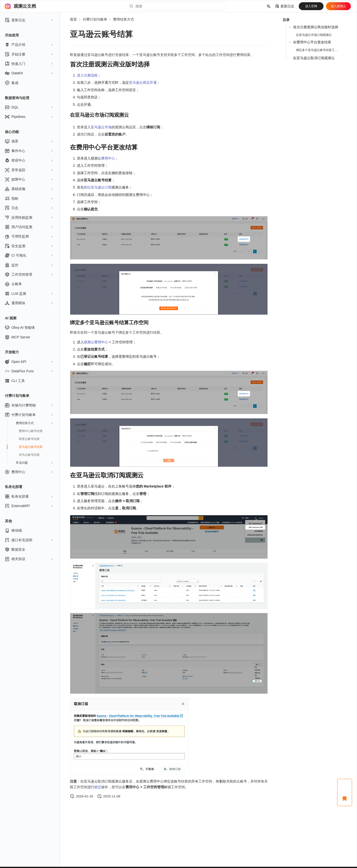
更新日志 (285, 6)
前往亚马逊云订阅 (98, 187)
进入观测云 (338, 6)
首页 (73, 19)
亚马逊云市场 (101, 127)
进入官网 (311, 6)
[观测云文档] (8, 6)
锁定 (98, 787)
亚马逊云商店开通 (143, 82)
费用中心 (108, 158)
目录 (286, 20)
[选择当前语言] (268, 6)
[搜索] (177, 6)
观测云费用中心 (96, 342)
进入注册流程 (87, 75)
